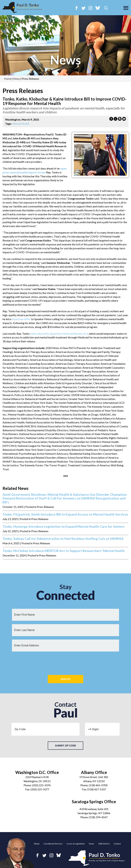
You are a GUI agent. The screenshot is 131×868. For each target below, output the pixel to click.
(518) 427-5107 (97, 789)
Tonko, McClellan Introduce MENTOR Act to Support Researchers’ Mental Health (64, 551)
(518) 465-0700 (98, 785)
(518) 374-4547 (98, 817)
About (37, 844)
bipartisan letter (21, 319)
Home (8, 79)
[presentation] (65, 662)
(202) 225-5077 (40, 789)
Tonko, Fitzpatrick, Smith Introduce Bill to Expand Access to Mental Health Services (65, 514)
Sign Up (65, 679)
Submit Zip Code (65, 746)
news (65, 60)
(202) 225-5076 (41, 785)
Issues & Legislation (76, 844)
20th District (104, 844)
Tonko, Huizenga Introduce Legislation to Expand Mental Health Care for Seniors (64, 527)
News (92, 844)
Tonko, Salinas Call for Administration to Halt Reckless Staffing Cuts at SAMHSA (63, 539)
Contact (117, 844)
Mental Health (21, 124)
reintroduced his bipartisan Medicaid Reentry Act (59, 334)
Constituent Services (53, 844)
